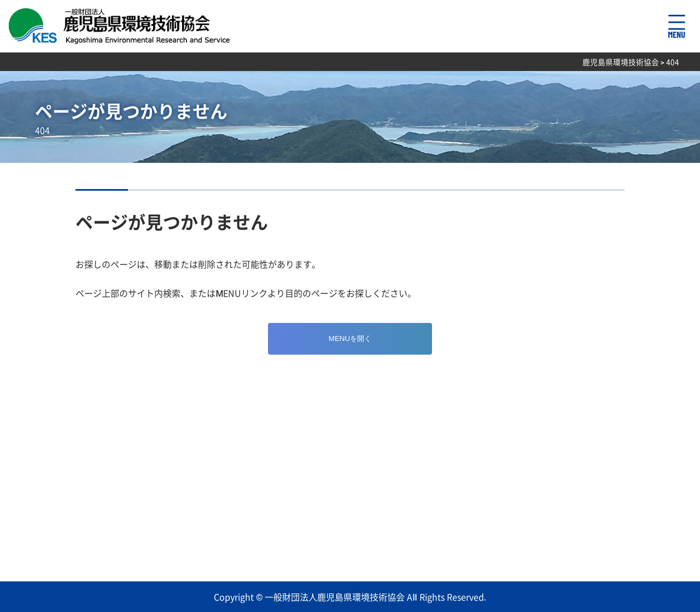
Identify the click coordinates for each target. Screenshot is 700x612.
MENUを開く (350, 339)
